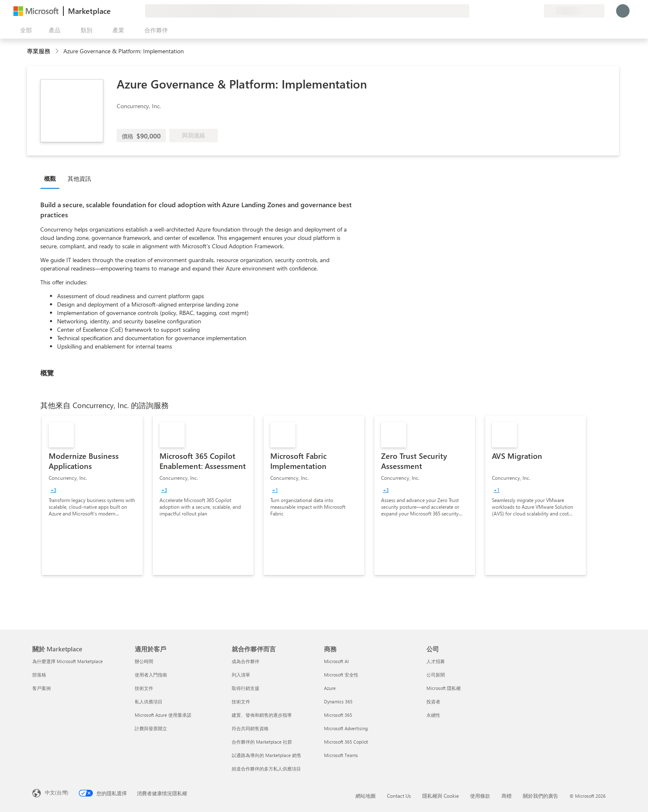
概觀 (50, 178)
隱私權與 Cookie (440, 796)
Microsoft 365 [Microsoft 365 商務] (338, 715)
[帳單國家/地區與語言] (574, 11)
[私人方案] (537, 11)
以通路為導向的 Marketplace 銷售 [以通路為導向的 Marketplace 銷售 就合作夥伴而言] (267, 755)
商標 (507, 796)
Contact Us (399, 796)
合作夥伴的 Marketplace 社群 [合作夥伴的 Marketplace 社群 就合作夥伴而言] (262, 742)
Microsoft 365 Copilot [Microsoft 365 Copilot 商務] (346, 742)
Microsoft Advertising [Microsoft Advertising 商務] (346, 728)
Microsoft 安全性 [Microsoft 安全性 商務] (341, 675)
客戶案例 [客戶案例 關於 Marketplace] (42, 688)
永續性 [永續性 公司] (433, 715)
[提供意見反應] (507, 11)
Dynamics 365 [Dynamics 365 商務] (338, 701)
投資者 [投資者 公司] (433, 701)
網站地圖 (366, 796)
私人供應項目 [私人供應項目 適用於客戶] (149, 701)
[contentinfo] (58, 51)
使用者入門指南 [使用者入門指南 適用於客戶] (151, 675)
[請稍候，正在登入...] (623, 11)
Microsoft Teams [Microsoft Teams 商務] (341, 755)
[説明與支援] (517, 11)
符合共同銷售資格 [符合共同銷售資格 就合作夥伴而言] (250, 728)
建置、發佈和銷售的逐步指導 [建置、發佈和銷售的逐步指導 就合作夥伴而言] (262, 715)
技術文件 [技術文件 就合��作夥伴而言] (241, 701)
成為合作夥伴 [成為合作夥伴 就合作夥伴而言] (246, 661)
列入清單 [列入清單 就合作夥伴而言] (241, 675)
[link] (92, 495)
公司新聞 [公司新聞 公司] (436, 675)
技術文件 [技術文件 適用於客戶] (144, 688)
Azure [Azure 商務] (330, 688)
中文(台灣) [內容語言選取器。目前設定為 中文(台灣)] (57, 792)
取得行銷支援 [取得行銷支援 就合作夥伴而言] (246, 688)
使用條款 (480, 796)
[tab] (52, 178)
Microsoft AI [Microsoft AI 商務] (336, 661)
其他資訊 (79, 178)
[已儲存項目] (527, 11)
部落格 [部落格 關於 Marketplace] (39, 675)
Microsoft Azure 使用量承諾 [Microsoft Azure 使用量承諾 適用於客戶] (163, 715)
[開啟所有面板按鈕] (24, 30)
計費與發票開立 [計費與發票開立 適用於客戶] (151, 728)
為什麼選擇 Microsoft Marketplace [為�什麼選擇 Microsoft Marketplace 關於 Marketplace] (68, 661)
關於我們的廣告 (541, 796)
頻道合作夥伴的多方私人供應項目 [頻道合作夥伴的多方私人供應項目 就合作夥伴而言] (266, 769)
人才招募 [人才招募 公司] (436, 661)
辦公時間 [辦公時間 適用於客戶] (144, 661)
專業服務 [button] (39, 51)
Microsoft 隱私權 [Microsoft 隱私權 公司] (444, 688)
